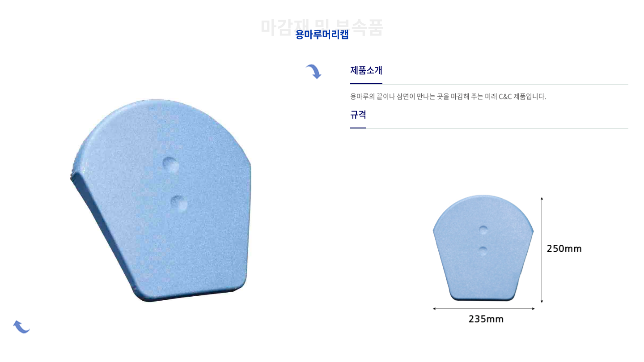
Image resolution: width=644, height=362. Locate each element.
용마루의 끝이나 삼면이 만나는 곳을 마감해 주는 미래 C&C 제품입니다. (448, 96)
